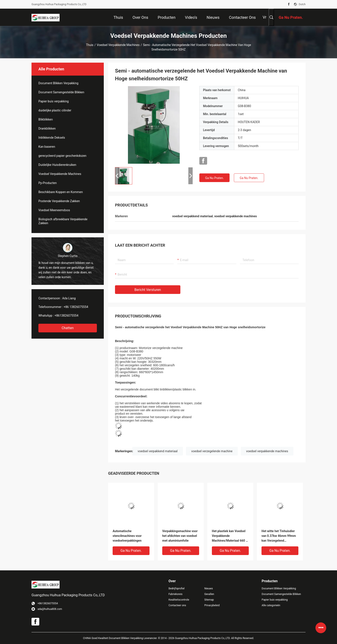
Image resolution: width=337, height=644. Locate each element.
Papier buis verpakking (54, 101)
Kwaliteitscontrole (179, 600)
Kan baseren (47, 147)
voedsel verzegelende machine (212, 451)
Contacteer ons (177, 605)
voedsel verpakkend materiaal (158, 451)
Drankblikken (47, 128)
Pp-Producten (48, 183)
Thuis (90, 45)
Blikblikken (46, 119)
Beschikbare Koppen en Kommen (61, 192)
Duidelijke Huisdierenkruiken (57, 165)
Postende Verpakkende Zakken (59, 201)
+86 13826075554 (76, 307)
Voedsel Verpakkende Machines (118, 45)
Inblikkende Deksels (52, 138)
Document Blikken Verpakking (58, 83)
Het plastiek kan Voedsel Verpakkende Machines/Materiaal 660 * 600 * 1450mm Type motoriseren (229, 536)
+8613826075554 (66, 316)
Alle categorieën (271, 605)
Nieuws (209, 588)
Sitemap (209, 600)
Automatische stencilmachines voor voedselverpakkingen (127, 536)
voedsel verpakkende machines (267, 451)
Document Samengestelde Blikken (61, 92)
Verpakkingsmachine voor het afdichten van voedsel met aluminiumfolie (180, 536)
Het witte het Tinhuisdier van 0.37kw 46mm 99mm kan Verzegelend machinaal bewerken (279, 536)
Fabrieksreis (176, 594)
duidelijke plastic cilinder (55, 110)
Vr (264, 17)
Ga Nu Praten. (214, 178)
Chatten (68, 328)
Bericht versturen (148, 290)
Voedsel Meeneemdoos (54, 210)
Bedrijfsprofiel (176, 588)
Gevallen (209, 594)
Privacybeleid (212, 605)
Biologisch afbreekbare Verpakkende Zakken (63, 221)
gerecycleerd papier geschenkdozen (62, 156)
